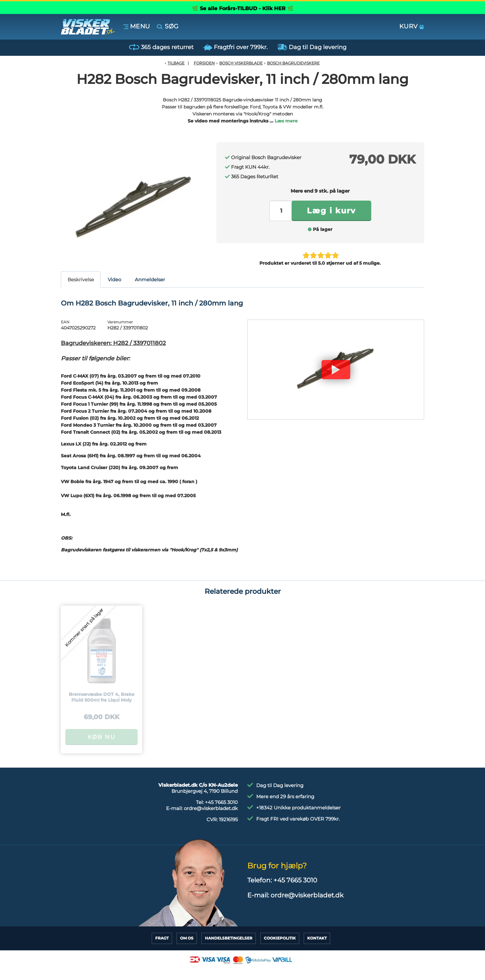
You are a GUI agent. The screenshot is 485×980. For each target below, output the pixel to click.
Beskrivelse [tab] (81, 280)
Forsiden (204, 63)
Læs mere (286, 121)
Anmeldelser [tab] (150, 280)
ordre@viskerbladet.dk (211, 808)
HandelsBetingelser (229, 938)
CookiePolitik (280, 938)
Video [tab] (114, 280)
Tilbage (176, 63)
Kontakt (317, 938)
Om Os (187, 938)
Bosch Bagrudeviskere (293, 63)
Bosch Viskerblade (241, 63)
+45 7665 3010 (221, 802)
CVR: (222, 819)
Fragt (162, 938)
